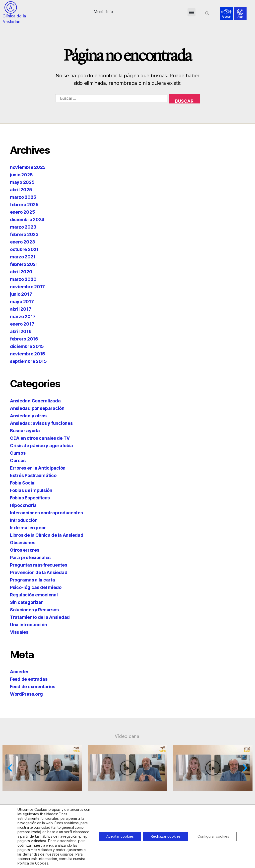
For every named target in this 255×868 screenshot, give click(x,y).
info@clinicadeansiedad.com (183, 859)
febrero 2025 (24, 205)
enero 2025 (22, 212)
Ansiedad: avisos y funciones (41, 423)
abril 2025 (21, 190)
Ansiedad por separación (37, 408)
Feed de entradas (29, 679)
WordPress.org (26, 694)
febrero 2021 (24, 264)
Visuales (19, 632)
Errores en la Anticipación (38, 468)
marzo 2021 (23, 257)
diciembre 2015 (27, 346)
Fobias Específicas (30, 498)
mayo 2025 (22, 182)
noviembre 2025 (28, 167)
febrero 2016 (24, 339)
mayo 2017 (22, 302)
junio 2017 (21, 294)
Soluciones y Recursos (34, 610)
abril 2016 (21, 331)
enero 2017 (22, 324)
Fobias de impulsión (31, 490)
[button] (99, 11)
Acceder (19, 672)
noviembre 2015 (28, 354)
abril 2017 (21, 309)
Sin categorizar (27, 602)
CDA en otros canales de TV (40, 438)
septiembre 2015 (28, 361)
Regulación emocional (34, 595)
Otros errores (25, 550)
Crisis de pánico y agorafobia (41, 446)
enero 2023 (22, 242)
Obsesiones (23, 543)
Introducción (24, 520)
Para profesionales (30, 557)
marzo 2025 (23, 197)
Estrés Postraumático (33, 475)
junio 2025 (21, 175)
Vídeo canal (128, 736)
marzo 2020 (23, 279)
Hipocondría (23, 505)
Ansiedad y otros (28, 416)
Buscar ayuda (25, 431)
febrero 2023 (24, 234)
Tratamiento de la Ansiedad (40, 617)
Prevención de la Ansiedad (39, 572)
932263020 (114, 859)
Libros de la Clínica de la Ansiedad (47, 535)
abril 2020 (21, 272)
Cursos (18, 453)
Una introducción (29, 625)
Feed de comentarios (33, 687)
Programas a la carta (32, 580)
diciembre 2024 (27, 219)
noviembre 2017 (27, 287)
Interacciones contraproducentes (46, 513)
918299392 (135, 859)
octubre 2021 (24, 249)
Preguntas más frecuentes (39, 565)
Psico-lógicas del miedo (36, 587)
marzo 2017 (23, 316)
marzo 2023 (23, 227)
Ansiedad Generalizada (35, 401)
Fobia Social (23, 483)
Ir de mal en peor (28, 528)
